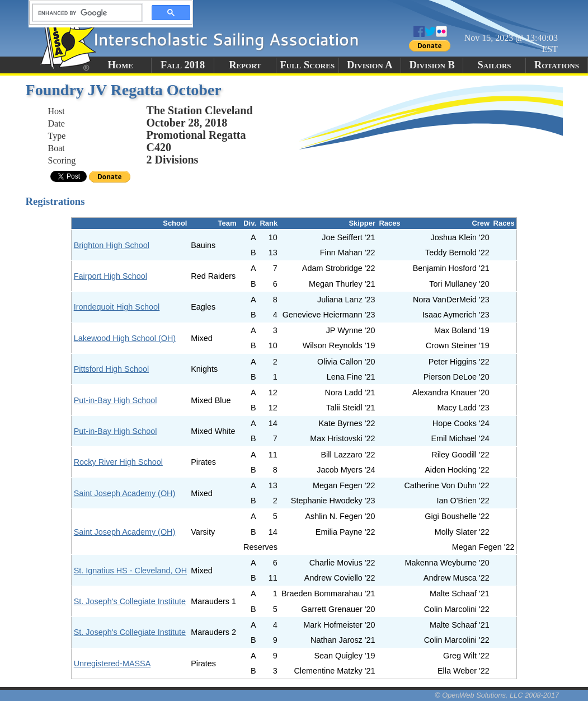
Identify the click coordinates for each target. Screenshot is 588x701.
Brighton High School (112, 245)
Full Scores (308, 65)
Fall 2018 (183, 65)
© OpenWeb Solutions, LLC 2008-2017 (497, 695)
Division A (370, 65)
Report (245, 65)
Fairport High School (110, 276)
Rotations (557, 65)
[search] (84, 13)
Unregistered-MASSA (112, 663)
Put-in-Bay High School (116, 400)
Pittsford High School (111, 369)
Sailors (495, 65)
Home (121, 65)
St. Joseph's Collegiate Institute (130, 601)
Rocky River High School (118, 462)
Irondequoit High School (117, 307)
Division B (432, 65)
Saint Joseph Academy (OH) (125, 493)
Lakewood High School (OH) (125, 338)
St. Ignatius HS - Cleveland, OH (130, 571)
